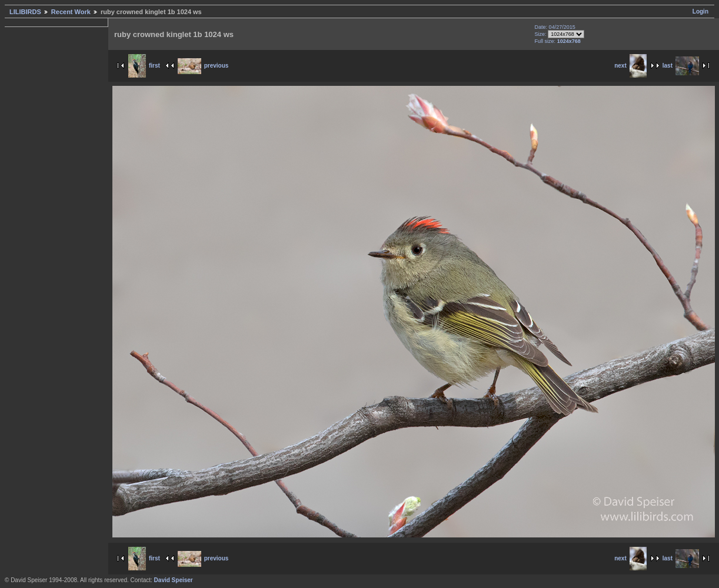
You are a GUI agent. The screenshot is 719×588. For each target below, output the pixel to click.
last (681, 66)
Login (700, 11)
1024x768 (569, 41)
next (630, 66)
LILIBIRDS (25, 12)
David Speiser (174, 580)
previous (203, 66)
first (144, 66)
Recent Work (71, 12)
